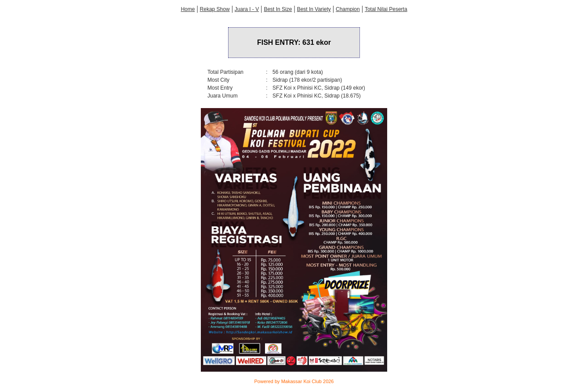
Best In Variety (314, 9)
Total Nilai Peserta (386, 9)
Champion (348, 9)
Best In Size (278, 9)
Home (188, 9)
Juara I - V (247, 9)
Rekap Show (215, 9)
